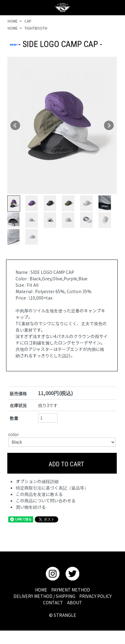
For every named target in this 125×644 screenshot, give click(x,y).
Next (109, 126)
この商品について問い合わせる (46, 500)
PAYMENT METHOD (71, 590)
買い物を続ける (31, 507)
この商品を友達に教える (39, 494)
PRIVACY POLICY (95, 596)
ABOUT (75, 602)
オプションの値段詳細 (37, 481)
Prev (15, 126)
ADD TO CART (62, 463)
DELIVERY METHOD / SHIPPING (44, 596)
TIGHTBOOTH (36, 28)
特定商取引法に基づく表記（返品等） (52, 488)
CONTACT (53, 602)
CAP (28, 21)
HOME (13, 21)
